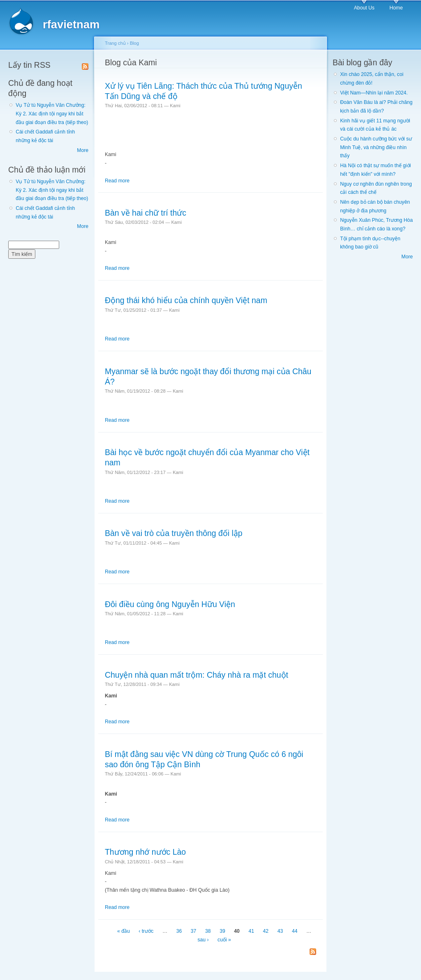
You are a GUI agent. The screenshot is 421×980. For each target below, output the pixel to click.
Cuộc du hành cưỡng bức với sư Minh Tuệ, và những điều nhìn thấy (376, 147)
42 (266, 932)
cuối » (224, 940)
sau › (203, 940)
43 (280, 932)
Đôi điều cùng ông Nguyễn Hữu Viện (170, 604)
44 (295, 932)
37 (194, 932)
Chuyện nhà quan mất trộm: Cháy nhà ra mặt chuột (197, 675)
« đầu (124, 932)
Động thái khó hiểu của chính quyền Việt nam (186, 300)
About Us (364, 8)
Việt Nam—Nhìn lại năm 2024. (374, 93)
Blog (134, 43)
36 (179, 932)
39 (222, 932)
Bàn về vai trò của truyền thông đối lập (174, 533)
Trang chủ (115, 43)
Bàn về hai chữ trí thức (146, 213)
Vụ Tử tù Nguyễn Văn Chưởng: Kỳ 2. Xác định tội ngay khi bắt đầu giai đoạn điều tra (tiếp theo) (52, 114)
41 (251, 932)
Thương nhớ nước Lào (145, 852)
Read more (117, 181)
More (83, 150)
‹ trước (146, 932)
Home (396, 8)
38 (208, 932)
